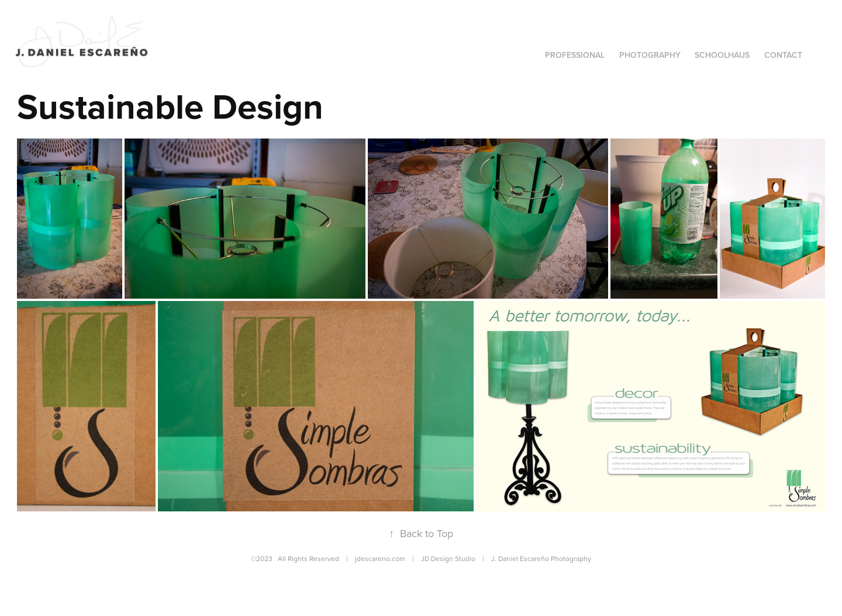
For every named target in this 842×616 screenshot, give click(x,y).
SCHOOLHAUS (722, 55)
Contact (783, 55)
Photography (650, 55)
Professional (575, 55)
